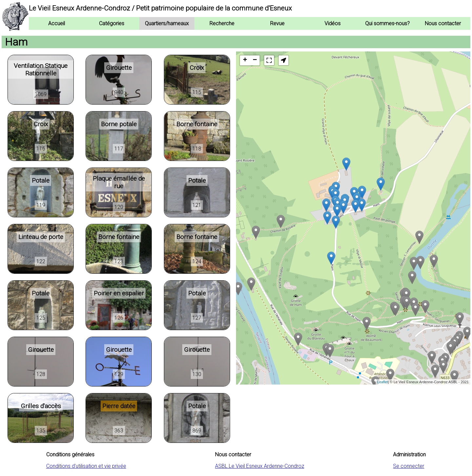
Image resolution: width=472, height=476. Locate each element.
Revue (277, 23)
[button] (284, 60)
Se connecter (409, 466)
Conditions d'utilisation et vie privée (86, 466)
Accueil (57, 23)
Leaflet (383, 382)
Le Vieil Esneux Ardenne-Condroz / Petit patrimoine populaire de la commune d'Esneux (160, 8)
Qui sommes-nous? (387, 23)
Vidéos (333, 23)
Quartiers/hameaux (167, 23)
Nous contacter (443, 23)
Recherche (222, 23)
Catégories (112, 23)
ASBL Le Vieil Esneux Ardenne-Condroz (260, 466)
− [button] (255, 60)
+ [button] (245, 60)
